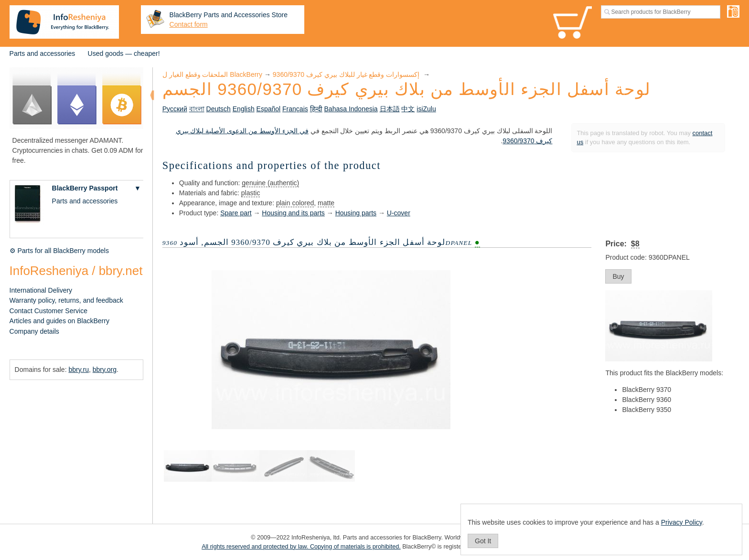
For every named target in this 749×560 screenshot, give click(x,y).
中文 (408, 109)
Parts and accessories (43, 53)
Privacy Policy (682, 522)
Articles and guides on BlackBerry (59, 321)
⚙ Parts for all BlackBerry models (59, 251)
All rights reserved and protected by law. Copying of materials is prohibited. (301, 547)
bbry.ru (79, 370)
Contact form (189, 24)
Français (295, 109)
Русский (175, 109)
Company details (34, 331)
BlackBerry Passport (85, 188)
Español (269, 109)
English (244, 109)
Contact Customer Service (48, 311)
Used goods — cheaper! (124, 53)
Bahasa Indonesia (351, 109)
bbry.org (105, 370)
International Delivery (41, 290)
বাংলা (197, 109)
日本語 (390, 109)
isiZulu (426, 109)
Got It (483, 541)
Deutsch (219, 109)
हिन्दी (316, 109)
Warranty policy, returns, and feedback (66, 300)
